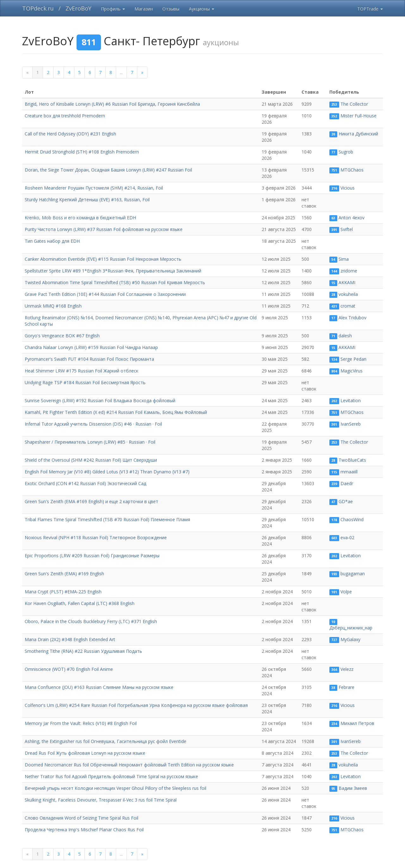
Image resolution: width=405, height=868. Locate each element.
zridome (349, 271)
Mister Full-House (358, 116)
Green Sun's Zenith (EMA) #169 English (64, 574)
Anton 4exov (352, 218)
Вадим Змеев (353, 788)
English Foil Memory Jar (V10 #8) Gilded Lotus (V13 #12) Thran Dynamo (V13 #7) (107, 472)
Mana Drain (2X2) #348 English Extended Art (70, 639)
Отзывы (171, 9)
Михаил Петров (357, 723)
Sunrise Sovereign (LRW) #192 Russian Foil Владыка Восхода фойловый (100, 400)
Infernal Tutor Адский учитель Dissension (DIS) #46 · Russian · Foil (93, 424)
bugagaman (353, 574)
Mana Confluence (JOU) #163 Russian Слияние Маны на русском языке (99, 687)
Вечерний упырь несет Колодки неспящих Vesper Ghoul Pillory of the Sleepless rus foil (115, 788)
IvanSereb (351, 424)
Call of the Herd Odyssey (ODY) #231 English (70, 134)
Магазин (144, 9)
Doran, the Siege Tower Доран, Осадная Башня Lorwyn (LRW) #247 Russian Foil (108, 170)
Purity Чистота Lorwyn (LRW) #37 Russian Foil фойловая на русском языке (104, 229)
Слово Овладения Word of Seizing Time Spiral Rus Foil (81, 818)
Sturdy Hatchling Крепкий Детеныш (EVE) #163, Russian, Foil (87, 200)
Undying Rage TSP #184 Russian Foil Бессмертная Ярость (85, 382)
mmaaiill (349, 472)
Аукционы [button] (202, 9)
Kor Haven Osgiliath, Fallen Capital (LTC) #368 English (80, 603)
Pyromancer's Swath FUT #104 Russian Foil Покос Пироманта (89, 359)
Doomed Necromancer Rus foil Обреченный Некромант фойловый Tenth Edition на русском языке (129, 765)
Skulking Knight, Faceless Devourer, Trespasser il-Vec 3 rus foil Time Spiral (101, 800)
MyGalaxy (350, 639)
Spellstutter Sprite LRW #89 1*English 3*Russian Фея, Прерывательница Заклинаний (113, 271)
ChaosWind (352, 519)
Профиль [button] (113, 9)
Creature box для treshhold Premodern (65, 116)
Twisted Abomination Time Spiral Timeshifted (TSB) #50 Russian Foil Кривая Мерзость (115, 282)
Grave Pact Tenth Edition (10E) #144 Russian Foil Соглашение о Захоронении (105, 294)
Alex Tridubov (352, 318)
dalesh (345, 336)
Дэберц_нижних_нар (351, 628)
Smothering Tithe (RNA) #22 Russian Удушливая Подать (83, 651)
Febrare (346, 687)
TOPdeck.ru (38, 8)
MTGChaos (352, 170)
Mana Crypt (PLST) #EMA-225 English (63, 592)
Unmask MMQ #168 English (53, 306)
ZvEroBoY (78, 8)
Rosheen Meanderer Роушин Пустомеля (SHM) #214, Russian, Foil (94, 188)
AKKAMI (347, 282)
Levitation (351, 400)
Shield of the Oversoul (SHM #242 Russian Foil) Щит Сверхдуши (91, 460)
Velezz (347, 669)
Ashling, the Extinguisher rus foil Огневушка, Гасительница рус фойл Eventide (106, 741)
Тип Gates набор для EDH (52, 241)
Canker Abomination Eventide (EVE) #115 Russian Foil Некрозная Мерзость (103, 259)
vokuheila (348, 294)
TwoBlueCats (352, 460)
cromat (348, 306)
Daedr (347, 483)
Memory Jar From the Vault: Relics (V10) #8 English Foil (81, 723)
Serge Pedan (353, 359)
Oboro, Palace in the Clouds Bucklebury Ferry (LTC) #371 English (91, 621)
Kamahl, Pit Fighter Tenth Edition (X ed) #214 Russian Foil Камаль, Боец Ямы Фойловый (116, 412)
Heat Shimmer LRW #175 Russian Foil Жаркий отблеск (81, 371)
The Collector (354, 104)
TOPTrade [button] (370, 9)
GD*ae (346, 501)
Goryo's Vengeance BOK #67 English (62, 336)
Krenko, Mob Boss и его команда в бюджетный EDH (80, 218)
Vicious (348, 188)
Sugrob (346, 152)
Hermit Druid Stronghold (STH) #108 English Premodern (82, 152)
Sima (344, 259)
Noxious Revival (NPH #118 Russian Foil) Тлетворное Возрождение (96, 537)
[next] (142, 72)
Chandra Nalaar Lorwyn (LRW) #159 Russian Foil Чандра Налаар (91, 347)
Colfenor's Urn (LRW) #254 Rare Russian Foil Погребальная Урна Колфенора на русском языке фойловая (136, 705)
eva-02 (347, 537)
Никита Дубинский (358, 134)
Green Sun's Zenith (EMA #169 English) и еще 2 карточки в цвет (91, 501)
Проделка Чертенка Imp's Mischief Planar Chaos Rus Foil (84, 830)
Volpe (346, 592)
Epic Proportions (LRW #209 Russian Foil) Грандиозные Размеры (92, 556)
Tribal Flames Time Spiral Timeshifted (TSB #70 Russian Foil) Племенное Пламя (107, 519)
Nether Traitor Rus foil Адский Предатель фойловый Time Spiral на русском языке (111, 776)
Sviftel (347, 229)
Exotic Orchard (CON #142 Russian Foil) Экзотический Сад (85, 483)
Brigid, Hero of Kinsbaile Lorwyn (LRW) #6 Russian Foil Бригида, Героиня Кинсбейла (112, 104)
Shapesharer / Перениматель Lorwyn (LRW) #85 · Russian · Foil (90, 442)
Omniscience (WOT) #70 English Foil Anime (69, 669)
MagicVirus (352, 371)
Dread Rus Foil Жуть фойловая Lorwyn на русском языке (85, 753)
